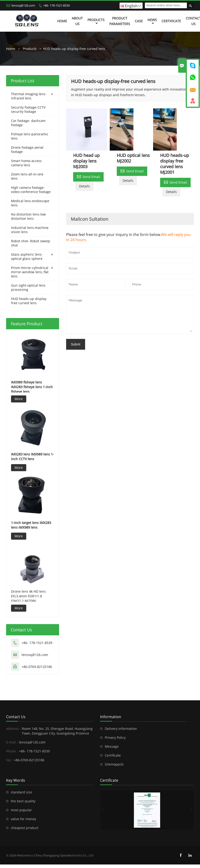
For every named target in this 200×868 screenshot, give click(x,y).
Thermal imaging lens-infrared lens (29, 96)
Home (62, 21)
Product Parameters (120, 21)
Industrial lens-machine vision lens (30, 230)
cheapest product (25, 828)
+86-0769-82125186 (37, 667)
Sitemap (111, 764)
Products (96, 21)
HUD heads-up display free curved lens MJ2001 (175, 164)
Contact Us (16, 717)
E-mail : (12, 742)
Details (84, 186)
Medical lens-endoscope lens (30, 203)
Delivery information (121, 729)
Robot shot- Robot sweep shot (31, 243)
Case (139, 21)
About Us (77, 21)
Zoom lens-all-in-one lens (27, 176)
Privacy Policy (115, 737)
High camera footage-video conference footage (31, 190)
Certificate (171, 21)
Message (112, 746)
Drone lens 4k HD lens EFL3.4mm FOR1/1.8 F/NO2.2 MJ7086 (28, 596)
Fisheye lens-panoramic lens (30, 136)
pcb (121, 764)
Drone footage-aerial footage (27, 150)
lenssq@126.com (23, 5)
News (152, 21)
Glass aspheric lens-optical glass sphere (27, 256)
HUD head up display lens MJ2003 (86, 161)
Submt (75, 344)
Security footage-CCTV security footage (28, 109)
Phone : (12, 751)
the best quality (23, 801)
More (19, 399)
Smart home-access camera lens (26, 163)
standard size (21, 792)
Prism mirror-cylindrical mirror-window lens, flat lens (30, 272)
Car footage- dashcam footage (28, 123)
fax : (9, 760)
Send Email (88, 176)
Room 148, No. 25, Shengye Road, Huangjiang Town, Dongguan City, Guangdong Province (57, 731)
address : (13, 729)
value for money (23, 819)
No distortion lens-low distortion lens (28, 216)
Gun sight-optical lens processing (28, 287)
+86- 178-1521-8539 (56, 5)
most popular (21, 810)
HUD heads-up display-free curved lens (74, 49)
